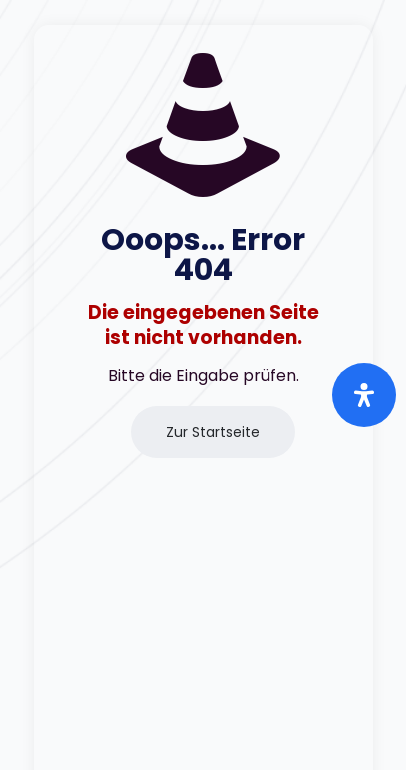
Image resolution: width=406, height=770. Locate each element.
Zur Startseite (213, 432)
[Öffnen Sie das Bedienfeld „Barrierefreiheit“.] (364, 395)
